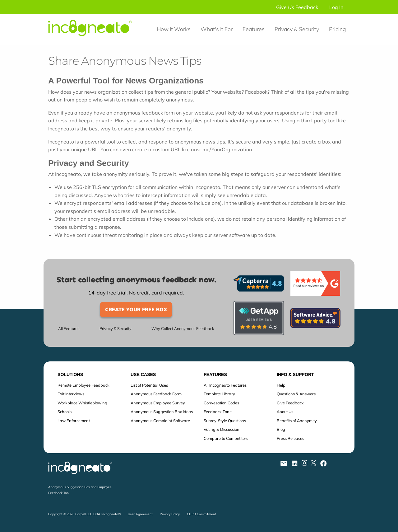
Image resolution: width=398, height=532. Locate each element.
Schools (65, 412)
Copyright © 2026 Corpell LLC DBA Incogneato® (84, 514)
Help (281, 385)
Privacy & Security (297, 29)
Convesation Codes (221, 403)
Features (254, 29)
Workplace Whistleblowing (82, 403)
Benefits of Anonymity (297, 421)
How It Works (174, 29)
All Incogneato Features (225, 385)
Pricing (337, 29)
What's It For (217, 29)
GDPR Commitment (201, 514)
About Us (285, 412)
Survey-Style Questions (225, 421)
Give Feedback (297, 7)
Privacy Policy (170, 514)
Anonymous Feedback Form (156, 394)
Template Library (219, 394)
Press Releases (290, 438)
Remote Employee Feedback (83, 385)
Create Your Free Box (136, 309)
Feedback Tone (218, 412)
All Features (69, 329)
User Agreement (140, 514)
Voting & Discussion (222, 429)
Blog (281, 429)
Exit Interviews (71, 394)
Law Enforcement (74, 421)
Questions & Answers (296, 394)
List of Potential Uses (149, 385)
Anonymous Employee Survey (158, 403)
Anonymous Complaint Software (160, 421)
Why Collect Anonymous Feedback (183, 329)
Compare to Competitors (226, 438)
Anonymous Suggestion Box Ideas (162, 412)
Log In (336, 7)
